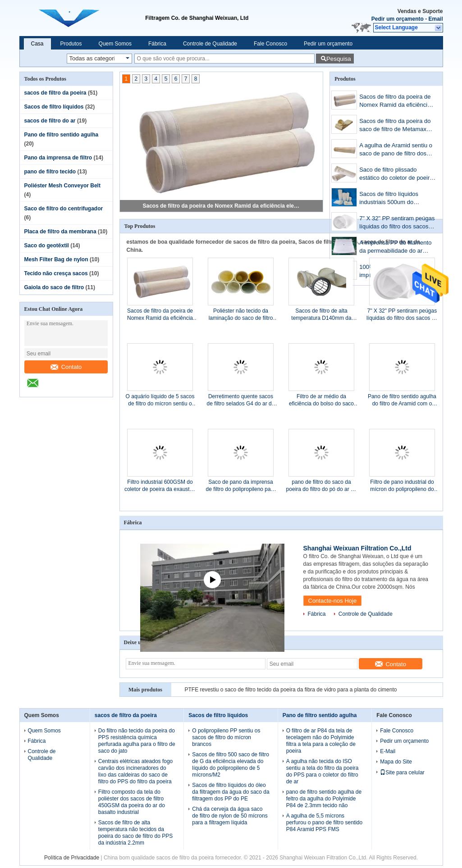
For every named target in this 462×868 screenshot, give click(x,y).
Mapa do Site (396, 762)
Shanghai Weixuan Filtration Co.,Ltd (357, 548)
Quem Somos (115, 44)
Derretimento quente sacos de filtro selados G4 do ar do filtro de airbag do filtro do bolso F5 (241, 400)
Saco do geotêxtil (47, 245)
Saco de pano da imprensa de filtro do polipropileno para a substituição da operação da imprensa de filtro (241, 486)
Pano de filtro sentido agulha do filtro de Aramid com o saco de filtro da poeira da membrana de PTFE (402, 400)
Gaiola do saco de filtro (54, 287)
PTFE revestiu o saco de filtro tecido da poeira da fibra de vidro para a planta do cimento (291, 690)
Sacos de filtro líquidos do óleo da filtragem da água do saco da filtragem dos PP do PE (231, 792)
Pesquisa (339, 59)
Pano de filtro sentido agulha (62, 135)
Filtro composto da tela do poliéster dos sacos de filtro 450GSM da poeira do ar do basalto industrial (132, 802)
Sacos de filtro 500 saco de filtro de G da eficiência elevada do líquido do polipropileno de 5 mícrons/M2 (231, 765)
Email (435, 19)
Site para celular (402, 773)
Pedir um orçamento (398, 19)
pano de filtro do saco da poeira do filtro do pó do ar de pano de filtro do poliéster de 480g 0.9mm (322, 486)
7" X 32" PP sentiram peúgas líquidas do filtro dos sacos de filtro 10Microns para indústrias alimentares (397, 223)
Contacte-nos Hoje (333, 601)
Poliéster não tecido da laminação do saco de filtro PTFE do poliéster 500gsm (241, 315)
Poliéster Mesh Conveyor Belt (62, 186)
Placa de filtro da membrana (60, 232)
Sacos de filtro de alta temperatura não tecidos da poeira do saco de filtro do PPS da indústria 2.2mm (135, 833)
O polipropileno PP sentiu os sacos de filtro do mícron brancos (226, 737)
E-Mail (388, 751)
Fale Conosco (270, 44)
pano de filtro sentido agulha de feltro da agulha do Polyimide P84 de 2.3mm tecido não (324, 799)
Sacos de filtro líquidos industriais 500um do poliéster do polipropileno (392, 199)
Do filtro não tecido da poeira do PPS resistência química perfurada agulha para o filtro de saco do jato (137, 741)
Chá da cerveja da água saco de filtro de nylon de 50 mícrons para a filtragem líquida (230, 816)
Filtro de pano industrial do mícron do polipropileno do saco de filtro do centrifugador (402, 486)
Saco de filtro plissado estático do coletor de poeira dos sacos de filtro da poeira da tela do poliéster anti (396, 175)
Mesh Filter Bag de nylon (56, 259)
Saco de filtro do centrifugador (64, 209)
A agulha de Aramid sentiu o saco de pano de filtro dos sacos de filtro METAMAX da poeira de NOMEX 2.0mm (396, 150)
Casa (37, 44)
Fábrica (157, 44)
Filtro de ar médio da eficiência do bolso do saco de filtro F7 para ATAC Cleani (321, 400)
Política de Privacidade (72, 858)
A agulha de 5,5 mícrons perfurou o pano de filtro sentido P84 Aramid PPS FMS (324, 823)
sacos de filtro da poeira (55, 93)
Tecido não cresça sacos (56, 273)
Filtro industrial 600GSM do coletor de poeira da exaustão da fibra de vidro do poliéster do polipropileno (160, 486)
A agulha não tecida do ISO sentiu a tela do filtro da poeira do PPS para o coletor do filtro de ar (322, 771)
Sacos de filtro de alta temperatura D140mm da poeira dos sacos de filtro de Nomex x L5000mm (321, 315)
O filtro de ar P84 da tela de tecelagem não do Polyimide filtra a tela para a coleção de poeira (321, 741)
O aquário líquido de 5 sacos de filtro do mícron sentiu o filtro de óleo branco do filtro (160, 400)
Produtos (71, 44)
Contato (66, 367)
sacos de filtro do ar (50, 121)
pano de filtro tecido (50, 172)
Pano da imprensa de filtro (58, 158)
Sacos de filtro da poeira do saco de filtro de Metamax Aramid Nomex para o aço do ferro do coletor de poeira (397, 126)
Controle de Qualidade (210, 44)
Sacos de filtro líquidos (54, 107)
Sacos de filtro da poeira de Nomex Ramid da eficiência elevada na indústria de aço (222, 206)
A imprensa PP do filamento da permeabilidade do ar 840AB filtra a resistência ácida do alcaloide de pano (395, 248)
